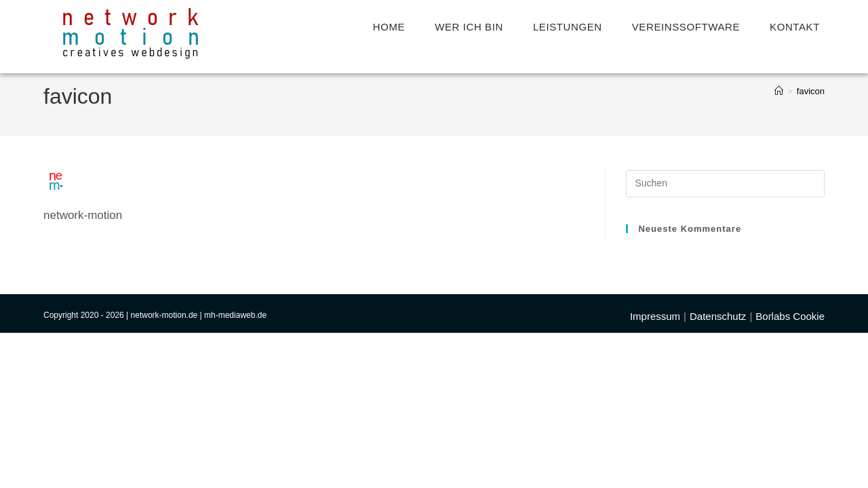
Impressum (655, 471)
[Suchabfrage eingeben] (725, 184)
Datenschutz (718, 471)
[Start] (779, 91)
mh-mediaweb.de (235, 470)
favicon (811, 91)
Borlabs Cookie (790, 471)
